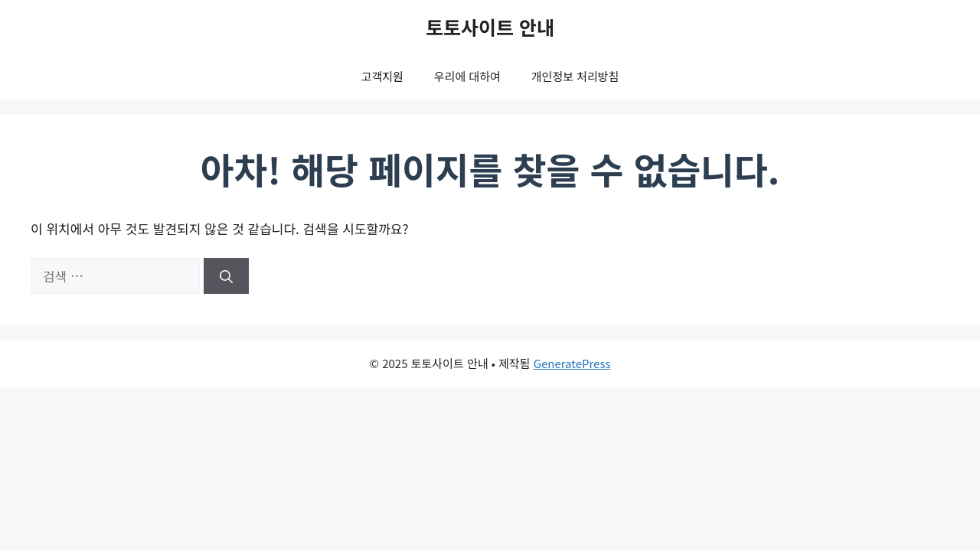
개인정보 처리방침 (575, 76)
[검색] (226, 276)
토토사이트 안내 (490, 27)
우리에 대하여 (467, 76)
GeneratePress (572, 363)
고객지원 (382, 76)
